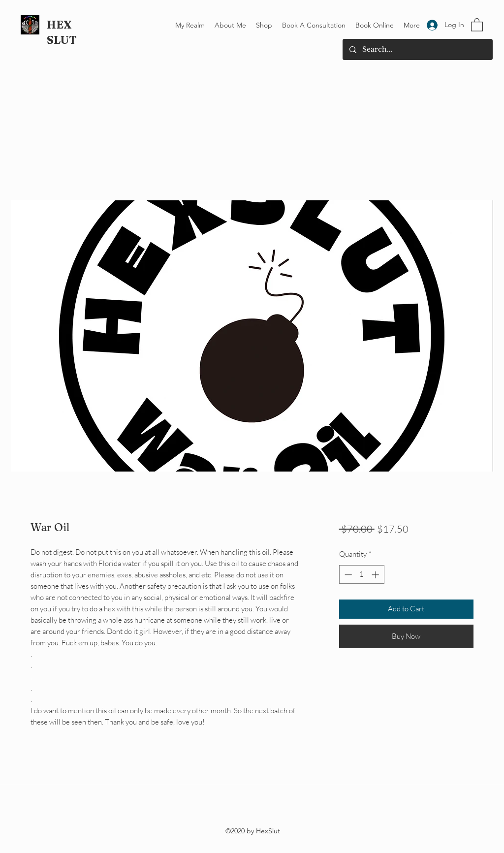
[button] (477, 24)
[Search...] (417, 49)
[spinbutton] (362, 575)
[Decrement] (347, 575)
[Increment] (376, 575)
